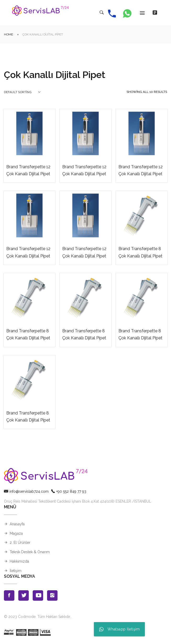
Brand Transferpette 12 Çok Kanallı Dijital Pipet (28, 171)
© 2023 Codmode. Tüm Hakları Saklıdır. (37, 617)
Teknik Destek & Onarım (30, 552)
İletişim (16, 571)
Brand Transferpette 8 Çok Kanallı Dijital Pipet (140, 252)
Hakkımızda (19, 562)
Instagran (52, 596)
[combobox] (22, 92)
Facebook (9, 596)
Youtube (38, 596)
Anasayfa (17, 524)
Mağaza (16, 534)
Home (8, 35)
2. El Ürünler (20, 543)
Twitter (24, 596)
